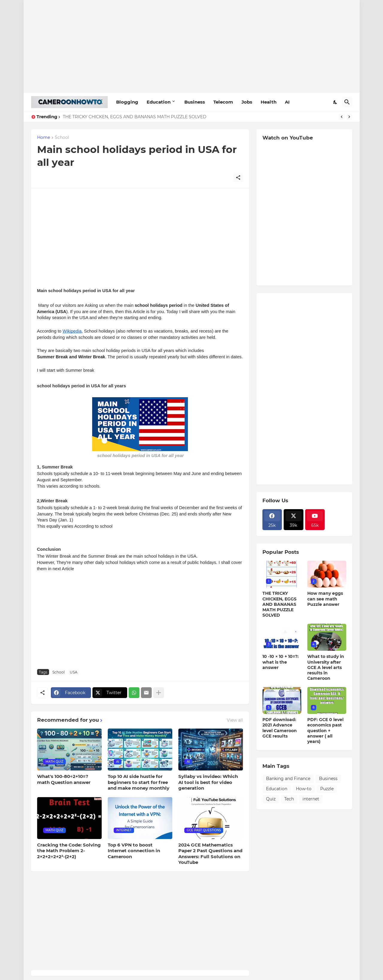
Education (159, 102)
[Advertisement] (192, 46)
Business (195, 102)
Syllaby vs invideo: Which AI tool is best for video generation (208, 782)
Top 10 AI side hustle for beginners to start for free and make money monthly (139, 782)
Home (44, 138)
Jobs (247, 102)
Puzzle (327, 789)
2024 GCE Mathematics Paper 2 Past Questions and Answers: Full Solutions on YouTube (210, 854)
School (62, 138)
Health (269, 102)
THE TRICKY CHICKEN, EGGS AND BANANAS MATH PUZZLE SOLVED (135, 117)
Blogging (127, 102)
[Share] (238, 178)
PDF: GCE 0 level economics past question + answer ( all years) (325, 731)
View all (235, 720)
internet (311, 799)
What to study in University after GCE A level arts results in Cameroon (326, 667)
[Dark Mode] (335, 102)
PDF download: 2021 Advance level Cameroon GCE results (280, 728)
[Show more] (159, 693)
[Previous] (342, 117)
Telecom (223, 102)
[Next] (349, 117)
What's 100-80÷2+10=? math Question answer (64, 779)
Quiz (271, 799)
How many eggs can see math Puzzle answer (325, 599)
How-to (304, 789)
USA (74, 672)
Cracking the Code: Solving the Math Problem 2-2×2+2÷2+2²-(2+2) (69, 851)
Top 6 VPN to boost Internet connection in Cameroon (134, 851)
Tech (289, 799)
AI (287, 102)
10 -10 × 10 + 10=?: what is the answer (281, 662)
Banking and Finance (288, 779)
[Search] (347, 102)
